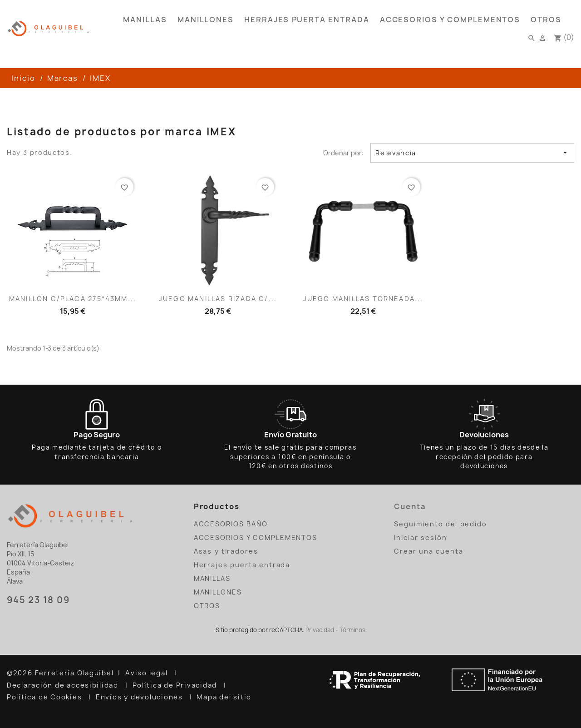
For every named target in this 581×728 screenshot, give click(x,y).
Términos (352, 630)
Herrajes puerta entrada (307, 20)
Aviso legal (148, 673)
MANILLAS (145, 20)
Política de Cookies (45, 697)
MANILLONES (206, 20)
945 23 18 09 (38, 600)
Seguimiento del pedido (441, 524)
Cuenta (410, 506)
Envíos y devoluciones (140, 697)
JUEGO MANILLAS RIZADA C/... (218, 299)
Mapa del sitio (225, 697)
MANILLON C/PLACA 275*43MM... (73, 299)
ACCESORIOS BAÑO (231, 524)
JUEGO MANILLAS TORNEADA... (363, 299)
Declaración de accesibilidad (64, 685)
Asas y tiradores (226, 551)
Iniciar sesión (420, 537)
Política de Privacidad (176, 685)
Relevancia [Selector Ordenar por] (472, 153)
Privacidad (320, 630)
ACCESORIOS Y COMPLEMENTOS (450, 20)
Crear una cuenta (428, 551)
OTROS (546, 20)
